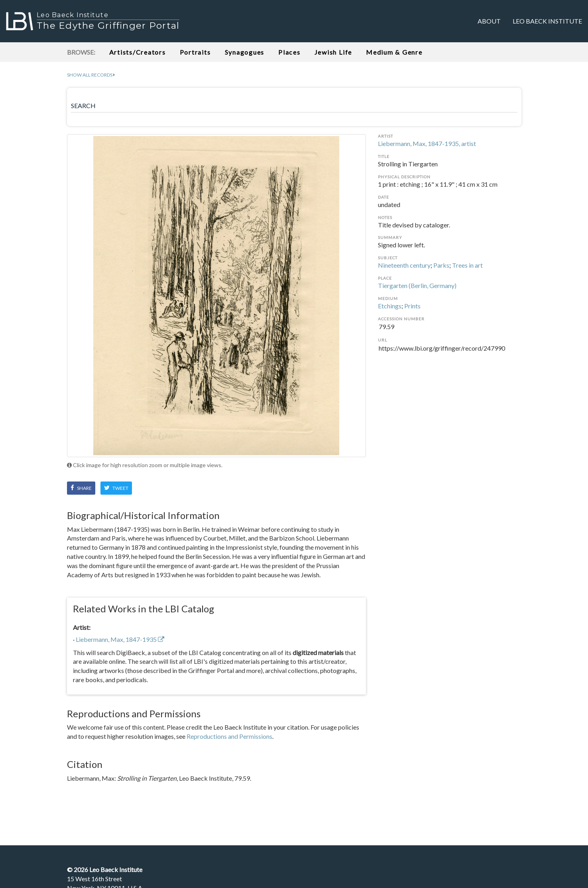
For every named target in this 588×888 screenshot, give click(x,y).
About (489, 21)
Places (289, 52)
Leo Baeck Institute (547, 21)
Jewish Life (333, 52)
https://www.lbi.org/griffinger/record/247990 (450, 353)
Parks (441, 265)
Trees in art (467, 265)
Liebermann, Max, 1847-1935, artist (427, 143)
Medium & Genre (394, 52)
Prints (412, 306)
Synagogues (245, 52)
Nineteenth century (404, 265)
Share (81, 488)
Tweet (116, 488)
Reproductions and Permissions (229, 736)
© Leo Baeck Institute (105, 869)
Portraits (195, 52)
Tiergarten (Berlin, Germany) (417, 285)
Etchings (390, 306)
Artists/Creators (138, 52)
